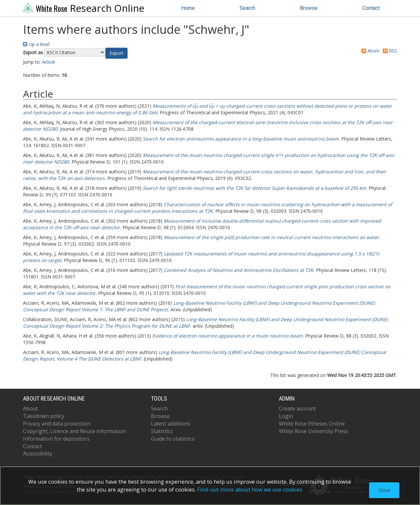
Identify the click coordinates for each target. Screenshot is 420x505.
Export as (33, 52)
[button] (116, 53)
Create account (297, 408)
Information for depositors (56, 439)
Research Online (84, 8)
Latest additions (171, 424)
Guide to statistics (173, 439)
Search (247, 8)
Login (286, 416)
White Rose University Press (314, 431)
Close (384, 490)
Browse (309, 8)
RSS (389, 51)
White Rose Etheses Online (312, 424)
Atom (369, 51)
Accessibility (38, 453)
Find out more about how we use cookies (250, 489)
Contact (371, 8)
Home (188, 8)
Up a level (36, 44)
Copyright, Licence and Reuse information (74, 431)
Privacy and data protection (57, 424)
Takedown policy (44, 416)
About (31, 408)
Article (49, 62)
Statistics (162, 431)
